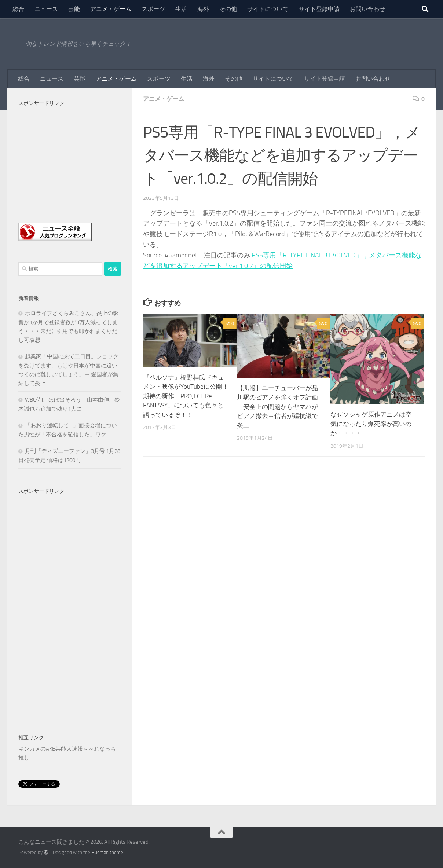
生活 (181, 9)
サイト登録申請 (319, 9)
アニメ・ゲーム (111, 9)
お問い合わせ (367, 9)
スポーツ (153, 9)
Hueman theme (107, 852)
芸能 (74, 9)
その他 (228, 9)
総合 (18, 9)
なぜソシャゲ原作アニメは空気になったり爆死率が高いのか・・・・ (371, 424)
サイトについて (268, 9)
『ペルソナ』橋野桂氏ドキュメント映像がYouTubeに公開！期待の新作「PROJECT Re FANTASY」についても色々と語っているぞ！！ (186, 396)
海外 (203, 9)
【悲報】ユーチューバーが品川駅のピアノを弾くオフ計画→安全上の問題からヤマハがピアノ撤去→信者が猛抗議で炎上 (277, 407)
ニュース (46, 9)
